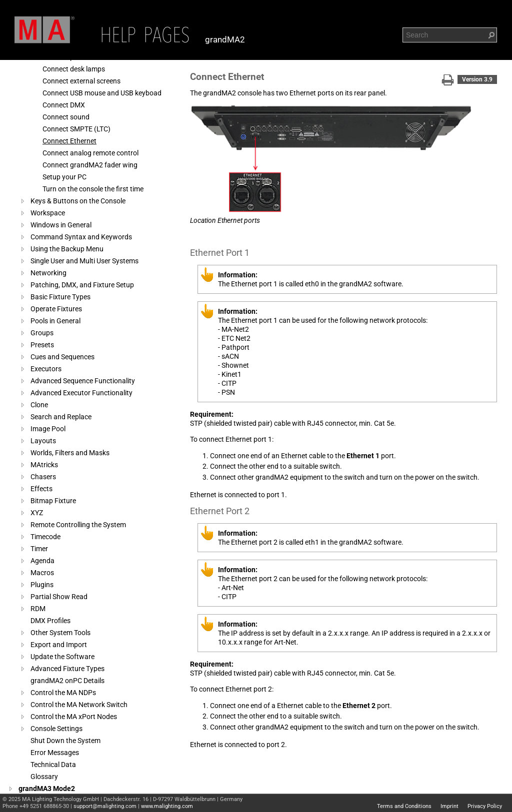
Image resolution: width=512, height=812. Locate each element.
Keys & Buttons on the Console (78, 201)
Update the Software (62, 657)
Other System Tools (60, 633)
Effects (41, 489)
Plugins (42, 585)
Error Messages (55, 753)
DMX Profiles (50, 621)
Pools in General (55, 321)
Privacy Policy (485, 806)
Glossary (44, 777)
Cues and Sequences (62, 357)
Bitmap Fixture (53, 501)
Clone (39, 405)
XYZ (37, 513)
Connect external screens (81, 81)
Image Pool (48, 429)
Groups (42, 333)
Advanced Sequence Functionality (83, 381)
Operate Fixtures (56, 309)
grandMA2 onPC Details (67, 681)
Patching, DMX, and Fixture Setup (82, 285)
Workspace (48, 213)
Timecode (45, 537)
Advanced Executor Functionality (81, 393)
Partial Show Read (59, 597)
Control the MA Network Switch (79, 705)
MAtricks (44, 465)
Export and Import (59, 645)
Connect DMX (64, 105)
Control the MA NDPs (63, 693)
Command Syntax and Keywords (81, 237)
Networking (48, 273)
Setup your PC (64, 177)
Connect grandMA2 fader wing (90, 165)
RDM (38, 609)
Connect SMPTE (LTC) (76, 129)
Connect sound (66, 117)
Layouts (43, 441)
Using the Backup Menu (67, 249)
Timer (39, 549)
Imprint (449, 806)
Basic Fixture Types (60, 297)
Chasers (43, 477)
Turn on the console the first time (93, 189)
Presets (42, 345)
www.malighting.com (167, 806)
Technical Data (53, 765)
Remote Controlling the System (78, 525)
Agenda (42, 561)
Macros (42, 573)
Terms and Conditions (404, 806)
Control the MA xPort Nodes (74, 717)
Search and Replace (61, 417)
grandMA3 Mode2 (47, 789)
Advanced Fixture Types (67, 669)
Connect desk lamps (74, 69)
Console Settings (56, 729)
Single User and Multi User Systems (84, 261)
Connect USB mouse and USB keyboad (102, 93)
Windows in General (61, 225)
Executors (46, 369)
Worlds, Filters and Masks (70, 453)
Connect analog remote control (90, 153)
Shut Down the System (65, 741)
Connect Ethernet (69, 141)
